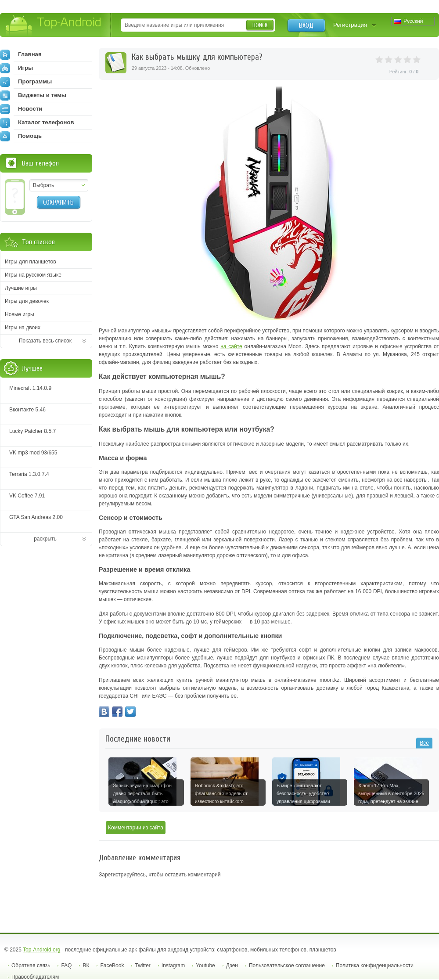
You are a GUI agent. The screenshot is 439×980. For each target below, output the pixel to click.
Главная (21, 54)
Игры (16, 68)
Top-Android (54, 26)
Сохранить (58, 202)
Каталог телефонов (37, 122)
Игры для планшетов (31, 262)
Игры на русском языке (33, 275)
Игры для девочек (27, 301)
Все (424, 743)
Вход (306, 25)
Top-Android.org (41, 950)
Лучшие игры (21, 288)
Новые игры (20, 314)
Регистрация (350, 25)
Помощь (21, 136)
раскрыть (45, 539)
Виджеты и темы (33, 95)
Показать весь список (45, 341)
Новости (21, 109)
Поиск (260, 25)
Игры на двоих (23, 328)
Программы (26, 82)
